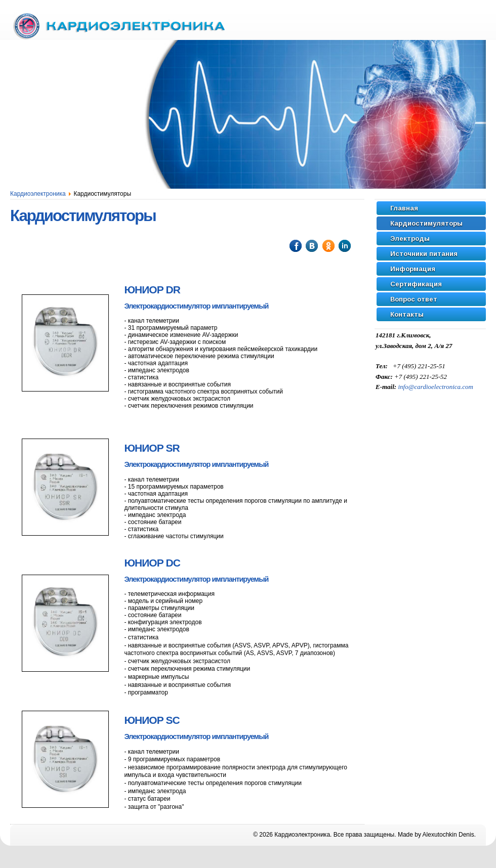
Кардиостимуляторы (83, 216)
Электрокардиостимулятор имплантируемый (196, 306)
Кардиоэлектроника (38, 194)
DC (152, 563)
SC (152, 720)
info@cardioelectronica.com (436, 387)
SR (152, 448)
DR (152, 290)
